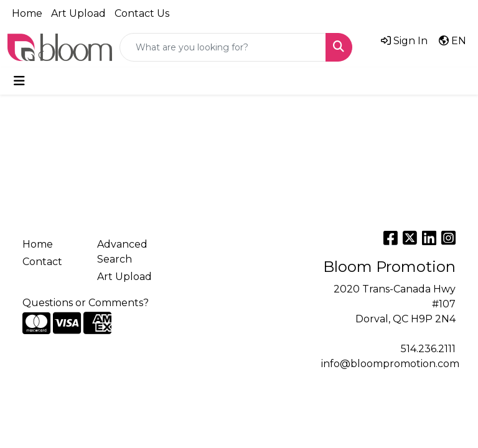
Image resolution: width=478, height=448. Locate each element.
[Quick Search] (223, 47)
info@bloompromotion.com (390, 364)
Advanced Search (122, 252)
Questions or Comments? (86, 303)
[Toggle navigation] (19, 81)
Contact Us (142, 13)
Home (27, 13)
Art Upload (78, 13)
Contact (42, 262)
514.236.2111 (428, 349)
